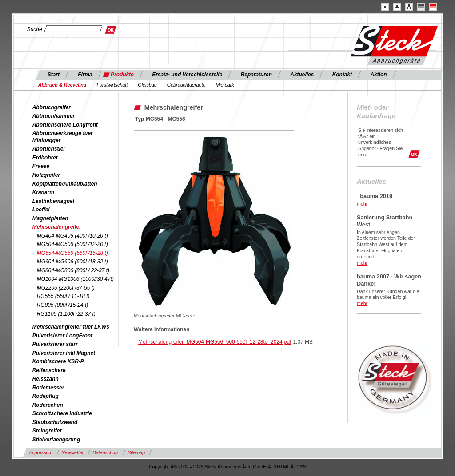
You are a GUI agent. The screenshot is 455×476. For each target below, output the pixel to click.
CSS (301, 467)
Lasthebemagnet (54, 201)
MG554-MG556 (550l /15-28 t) (72, 253)
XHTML (282, 467)
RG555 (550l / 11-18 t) (63, 296)
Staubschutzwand (55, 422)
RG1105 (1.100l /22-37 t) (66, 314)
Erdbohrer (45, 158)
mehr (362, 204)
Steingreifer (47, 431)
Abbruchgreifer (52, 107)
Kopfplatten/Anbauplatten (65, 184)
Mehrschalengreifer (57, 227)
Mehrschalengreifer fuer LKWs (71, 327)
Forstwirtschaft (112, 85)
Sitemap (136, 452)
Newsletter (72, 452)
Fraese (41, 166)
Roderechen (48, 405)
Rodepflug (46, 396)
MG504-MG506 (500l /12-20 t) (72, 244)
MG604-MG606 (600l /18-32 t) (72, 262)
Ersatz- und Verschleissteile (187, 75)
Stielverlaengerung (56, 440)
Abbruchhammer (54, 116)
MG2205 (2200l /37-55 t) (66, 288)
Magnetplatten (50, 218)
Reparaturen (256, 75)
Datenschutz (106, 452)
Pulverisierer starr (55, 344)
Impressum (41, 452)
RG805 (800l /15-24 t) (62, 305)
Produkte (122, 75)
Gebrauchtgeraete (186, 85)
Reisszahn (46, 379)
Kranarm (43, 192)
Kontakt (342, 75)
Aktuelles (302, 75)
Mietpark (225, 85)
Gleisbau (147, 85)
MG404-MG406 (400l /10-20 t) (72, 236)
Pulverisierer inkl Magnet (64, 353)
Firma (85, 75)
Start (54, 75)
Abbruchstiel (49, 149)
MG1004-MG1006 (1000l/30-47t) (75, 279)
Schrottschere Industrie (62, 413)
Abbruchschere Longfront (65, 125)
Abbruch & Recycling (62, 85)
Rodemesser (48, 388)
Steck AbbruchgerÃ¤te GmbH (236, 467)
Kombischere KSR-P (58, 361)
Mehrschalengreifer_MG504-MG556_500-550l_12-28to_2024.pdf (215, 342)
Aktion (378, 75)
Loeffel (41, 210)
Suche (35, 29)
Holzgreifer (46, 175)
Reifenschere (49, 370)
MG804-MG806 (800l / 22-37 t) (73, 270)
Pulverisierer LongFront (62, 336)
